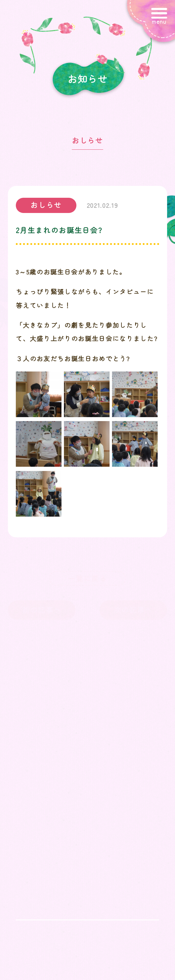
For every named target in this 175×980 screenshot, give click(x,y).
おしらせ (87, 140)
